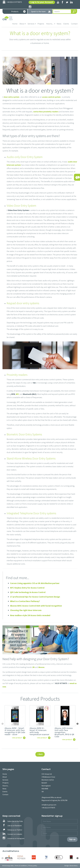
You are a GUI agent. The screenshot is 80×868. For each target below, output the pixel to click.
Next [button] (77, 724)
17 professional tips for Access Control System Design (35, 597)
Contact (74, 24)
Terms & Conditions (21, 866)
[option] (15, 722)
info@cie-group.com (49, 805)
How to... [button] (51, 24)
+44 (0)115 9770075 (48, 808)
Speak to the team (41, 12)
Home (15, 23)
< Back (40, 754)
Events (66, 24)
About (5, 777)
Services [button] (32, 24)
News (59, 24)
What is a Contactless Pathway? (25, 601)
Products (18, 12)
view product (17, 738)
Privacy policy (33, 866)
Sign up (72, 839)
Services (5, 780)
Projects (41, 24)
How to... (6, 786)
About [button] (23, 24)
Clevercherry (73, 866)
